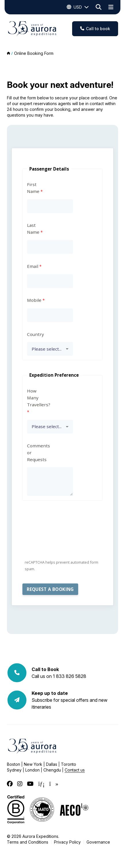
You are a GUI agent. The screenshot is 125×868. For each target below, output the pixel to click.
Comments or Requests (38, 453)
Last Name (33, 229)
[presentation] (66, 534)
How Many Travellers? (38, 398)
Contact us (75, 770)
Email (33, 266)
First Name (33, 188)
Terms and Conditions (28, 842)
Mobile (34, 300)
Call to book (95, 29)
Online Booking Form (34, 53)
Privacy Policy (67, 842)
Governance (98, 842)
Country (35, 334)
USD (78, 7)
